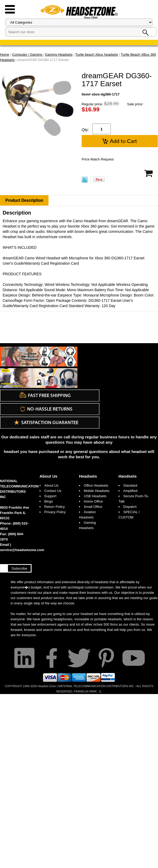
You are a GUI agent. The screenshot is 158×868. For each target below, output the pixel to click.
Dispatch (130, 507)
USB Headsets (95, 496)
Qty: (85, 130)
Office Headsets (96, 485)
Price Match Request (98, 159)
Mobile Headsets (97, 491)
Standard (130, 485)
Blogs (49, 501)
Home (5, 54)
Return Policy (54, 507)
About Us (49, 476)
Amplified (130, 491)
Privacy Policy (55, 512)
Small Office (93, 507)
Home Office (93, 501)
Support (50, 496)
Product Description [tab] (24, 200)
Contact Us (53, 491)
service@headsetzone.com (22, 550)
